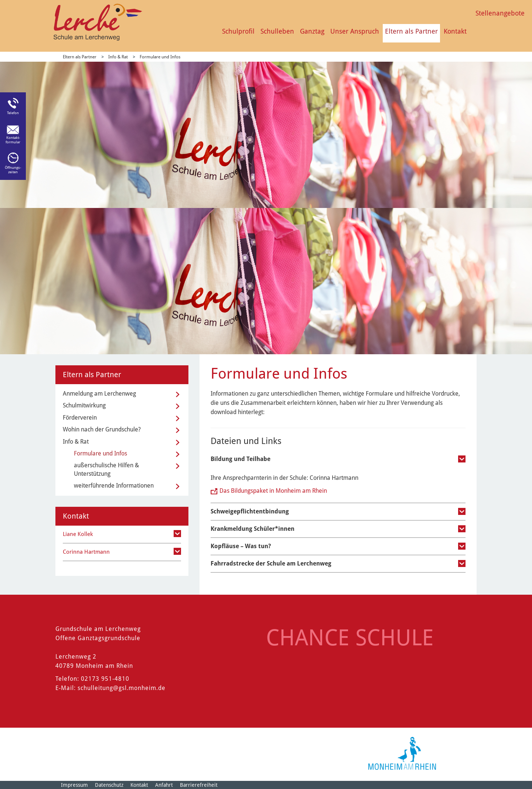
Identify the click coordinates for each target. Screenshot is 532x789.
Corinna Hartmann (86, 552)
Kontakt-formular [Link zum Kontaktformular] (13, 140)
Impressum (74, 785)
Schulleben (277, 31)
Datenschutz (109, 785)
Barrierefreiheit (199, 785)
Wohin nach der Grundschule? (102, 429)
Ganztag (312, 31)
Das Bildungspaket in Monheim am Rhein (273, 491)
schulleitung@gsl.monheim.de (122, 688)
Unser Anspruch (355, 31)
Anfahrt (164, 785)
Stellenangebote (500, 13)
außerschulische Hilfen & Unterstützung (106, 469)
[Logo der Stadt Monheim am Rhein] (402, 753)
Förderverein (80, 418)
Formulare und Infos (160, 57)
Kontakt (455, 31)
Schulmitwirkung (84, 405)
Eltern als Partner (411, 31)
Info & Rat (118, 57)
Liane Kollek (78, 534)
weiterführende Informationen (114, 486)
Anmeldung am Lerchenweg (99, 394)
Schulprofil (238, 31)
